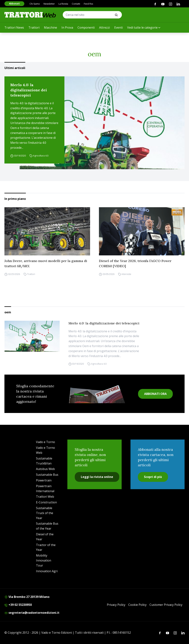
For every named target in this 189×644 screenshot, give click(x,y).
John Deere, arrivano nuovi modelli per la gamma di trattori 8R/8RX (46, 263)
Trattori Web (45, 497)
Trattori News (14, 27)
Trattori (34, 27)
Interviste (126, 274)
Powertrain (44, 480)
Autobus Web (45, 469)
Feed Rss (88, 4)
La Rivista (63, 4)
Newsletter (49, 4)
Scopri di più (153, 477)
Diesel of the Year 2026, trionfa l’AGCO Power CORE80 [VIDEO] (135, 263)
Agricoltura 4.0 (41, 156)
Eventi (118, 27)
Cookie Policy (137, 605)
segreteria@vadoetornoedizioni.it (32, 613)
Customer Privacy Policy (166, 605)
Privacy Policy (116, 605)
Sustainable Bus (47, 475)
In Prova (67, 27)
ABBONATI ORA (155, 394)
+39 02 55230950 (18, 605)
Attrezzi (104, 27)
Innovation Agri (47, 571)
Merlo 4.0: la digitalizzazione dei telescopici (29, 90)
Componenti (86, 27)
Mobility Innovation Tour (44, 560)
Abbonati (14, 4)
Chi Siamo (35, 4)
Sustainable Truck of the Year (45, 513)
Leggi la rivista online (97, 477)
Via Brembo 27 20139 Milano (27, 597)
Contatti (76, 4)
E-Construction (46, 502)
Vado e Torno (45, 442)
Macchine (50, 27)
